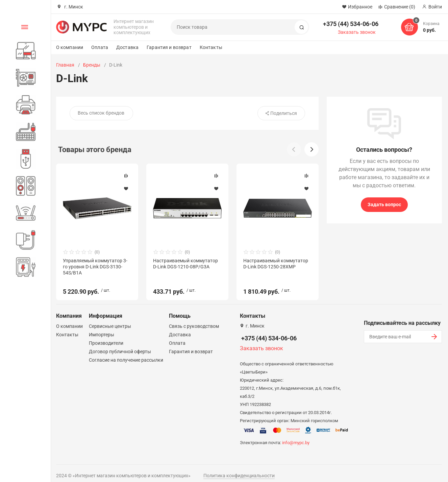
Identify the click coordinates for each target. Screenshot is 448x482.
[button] (312, 149)
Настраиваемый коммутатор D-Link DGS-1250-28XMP (276, 264)
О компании (70, 47)
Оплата (100, 47)
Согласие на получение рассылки (126, 354)
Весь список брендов (101, 113)
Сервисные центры (110, 320)
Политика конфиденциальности (239, 469)
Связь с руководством (194, 320)
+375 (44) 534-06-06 (351, 24)
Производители (106, 337)
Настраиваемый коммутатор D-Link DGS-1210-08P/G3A (185, 264)
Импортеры (102, 329)
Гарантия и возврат (169, 47)
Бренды (92, 65)
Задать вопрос (384, 204)
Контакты (211, 47)
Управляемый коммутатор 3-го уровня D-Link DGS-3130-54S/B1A (95, 267)
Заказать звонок (357, 32)
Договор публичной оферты (120, 345)
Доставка (127, 47)
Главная (65, 65)
